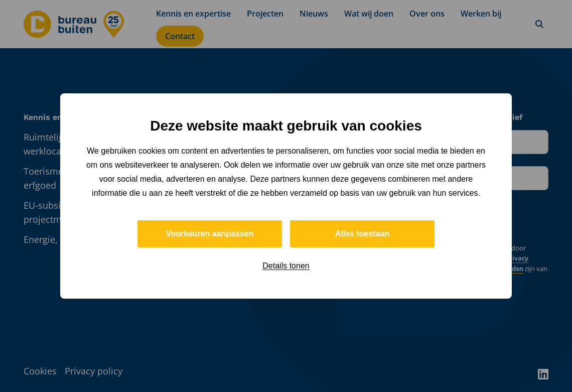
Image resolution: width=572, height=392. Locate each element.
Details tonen (286, 266)
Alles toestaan (362, 234)
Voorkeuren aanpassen (210, 234)
